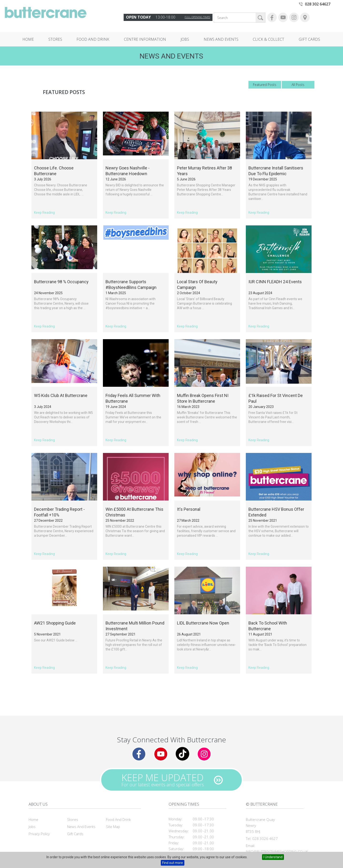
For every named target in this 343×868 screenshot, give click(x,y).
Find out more (173, 863)
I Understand (273, 857)
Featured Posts (265, 85)
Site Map (113, 827)
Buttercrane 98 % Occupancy (61, 282)
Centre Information (145, 39)
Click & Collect (268, 39)
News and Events (221, 39)
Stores (55, 39)
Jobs (185, 39)
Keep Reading (44, 213)
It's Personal (189, 509)
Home (28, 39)
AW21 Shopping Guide (55, 623)
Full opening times (197, 17)
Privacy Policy (39, 834)
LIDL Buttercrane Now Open (203, 623)
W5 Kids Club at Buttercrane (61, 395)
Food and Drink (93, 39)
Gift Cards (309, 39)
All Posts (298, 85)
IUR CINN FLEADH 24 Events (275, 282)
